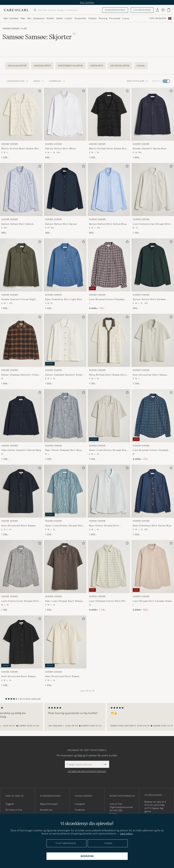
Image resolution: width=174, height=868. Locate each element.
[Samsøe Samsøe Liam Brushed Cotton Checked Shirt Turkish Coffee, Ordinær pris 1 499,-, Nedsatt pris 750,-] (153, 425)
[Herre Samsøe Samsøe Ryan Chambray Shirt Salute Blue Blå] (153, 491)
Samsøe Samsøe (11, 29)
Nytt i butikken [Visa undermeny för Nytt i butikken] (11, 18)
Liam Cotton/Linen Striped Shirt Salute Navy (20, 601)
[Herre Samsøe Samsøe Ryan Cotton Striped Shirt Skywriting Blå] (109, 491)
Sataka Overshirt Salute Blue (150, 149)
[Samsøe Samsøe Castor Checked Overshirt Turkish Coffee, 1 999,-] (21, 350)
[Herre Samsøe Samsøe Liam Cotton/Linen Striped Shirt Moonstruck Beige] (153, 189)
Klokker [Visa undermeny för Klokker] (50, 18)
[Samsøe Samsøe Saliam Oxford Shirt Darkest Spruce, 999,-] (153, 274)
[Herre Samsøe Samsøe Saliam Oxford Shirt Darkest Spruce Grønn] (153, 265)
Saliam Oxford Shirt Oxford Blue (108, 224)
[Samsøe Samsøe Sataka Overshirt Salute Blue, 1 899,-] (153, 123)
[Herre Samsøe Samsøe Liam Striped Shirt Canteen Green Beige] (153, 567)
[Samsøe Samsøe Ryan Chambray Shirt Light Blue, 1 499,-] (65, 274)
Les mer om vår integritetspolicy (87, 771)
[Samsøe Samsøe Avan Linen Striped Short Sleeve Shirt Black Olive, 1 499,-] (65, 576)
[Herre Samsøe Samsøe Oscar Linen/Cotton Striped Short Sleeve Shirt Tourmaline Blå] (65, 491)
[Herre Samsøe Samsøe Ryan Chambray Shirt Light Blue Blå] (65, 265)
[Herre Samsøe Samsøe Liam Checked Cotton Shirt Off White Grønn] (109, 567)
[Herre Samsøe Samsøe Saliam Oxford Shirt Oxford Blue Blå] (109, 189)
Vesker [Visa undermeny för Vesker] (59, 18)
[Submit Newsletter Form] (105, 764)
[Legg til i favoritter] (39, 91)
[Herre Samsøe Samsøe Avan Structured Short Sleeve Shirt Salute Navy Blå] (21, 491)
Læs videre (126, 833)
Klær (24, 29)
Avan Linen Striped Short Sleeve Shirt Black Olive (64, 601)
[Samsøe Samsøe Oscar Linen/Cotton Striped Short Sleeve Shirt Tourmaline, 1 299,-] (65, 500)
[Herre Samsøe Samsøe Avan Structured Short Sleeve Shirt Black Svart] (21, 642)
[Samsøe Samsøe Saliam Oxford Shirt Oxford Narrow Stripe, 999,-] (21, 199)
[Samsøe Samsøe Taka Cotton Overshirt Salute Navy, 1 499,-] (21, 425)
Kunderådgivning (115, 10)
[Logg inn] (157, 10)
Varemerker (80, 18)
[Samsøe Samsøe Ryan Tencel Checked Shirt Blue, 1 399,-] (65, 425)
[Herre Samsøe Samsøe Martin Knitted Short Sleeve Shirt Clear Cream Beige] (21, 114)
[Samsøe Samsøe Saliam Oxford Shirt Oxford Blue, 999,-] (109, 199)
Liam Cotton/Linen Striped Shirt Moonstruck (152, 224)
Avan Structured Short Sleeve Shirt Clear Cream (62, 676)
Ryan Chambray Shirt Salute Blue (152, 526)
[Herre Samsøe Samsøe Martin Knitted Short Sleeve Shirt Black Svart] (109, 114)
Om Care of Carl (14, 810)
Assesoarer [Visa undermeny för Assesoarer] (39, 18)
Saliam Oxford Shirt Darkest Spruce (149, 299)
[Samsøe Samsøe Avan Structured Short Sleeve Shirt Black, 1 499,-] (21, 651)
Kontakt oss (46, 810)
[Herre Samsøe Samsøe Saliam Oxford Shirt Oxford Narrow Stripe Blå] (21, 189)
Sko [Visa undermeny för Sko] (29, 18)
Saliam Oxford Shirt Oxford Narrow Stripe (17, 224)
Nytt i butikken (87, 2)
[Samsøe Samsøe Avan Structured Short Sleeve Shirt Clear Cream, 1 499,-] (65, 651)
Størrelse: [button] (57, 81)
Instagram (80, 804)
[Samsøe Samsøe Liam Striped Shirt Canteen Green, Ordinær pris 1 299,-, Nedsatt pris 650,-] (153, 576)
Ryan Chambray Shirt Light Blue (64, 299)
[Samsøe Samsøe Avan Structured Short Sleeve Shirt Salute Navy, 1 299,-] (21, 500)
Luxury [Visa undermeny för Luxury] (126, 18)
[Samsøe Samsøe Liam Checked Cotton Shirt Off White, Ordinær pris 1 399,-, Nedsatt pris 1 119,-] (109, 576)
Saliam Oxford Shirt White (61, 149)
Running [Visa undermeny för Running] (103, 18)
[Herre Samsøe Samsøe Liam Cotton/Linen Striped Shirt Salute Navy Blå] (21, 567)
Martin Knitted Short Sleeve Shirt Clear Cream (21, 149)
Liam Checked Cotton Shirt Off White (107, 601)
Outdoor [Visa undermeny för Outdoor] (93, 18)
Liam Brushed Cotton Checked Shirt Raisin (107, 299)
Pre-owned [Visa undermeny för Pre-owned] (115, 18)
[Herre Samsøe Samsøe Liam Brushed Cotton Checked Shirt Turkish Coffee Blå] (153, 416)
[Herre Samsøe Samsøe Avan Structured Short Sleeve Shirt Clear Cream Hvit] (65, 642)
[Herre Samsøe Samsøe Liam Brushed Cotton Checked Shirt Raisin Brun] (109, 265)
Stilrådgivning (142, 10)
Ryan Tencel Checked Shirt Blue (63, 450)
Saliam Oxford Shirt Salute (61, 224)
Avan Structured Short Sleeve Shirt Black (18, 676)
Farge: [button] (39, 81)
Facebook (80, 810)
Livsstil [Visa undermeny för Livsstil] (68, 18)
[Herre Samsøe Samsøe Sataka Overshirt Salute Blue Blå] (153, 114)
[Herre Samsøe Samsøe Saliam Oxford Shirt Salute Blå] (65, 189)
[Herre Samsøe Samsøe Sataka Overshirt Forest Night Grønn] (21, 265)
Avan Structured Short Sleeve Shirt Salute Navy (18, 526)
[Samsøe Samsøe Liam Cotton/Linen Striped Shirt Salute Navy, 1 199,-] (21, 576)
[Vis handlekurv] (169, 10)
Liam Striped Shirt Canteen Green (152, 601)
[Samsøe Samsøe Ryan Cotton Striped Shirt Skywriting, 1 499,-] (109, 500)
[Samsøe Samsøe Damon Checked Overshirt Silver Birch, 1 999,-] (65, 350)
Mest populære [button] (137, 81)
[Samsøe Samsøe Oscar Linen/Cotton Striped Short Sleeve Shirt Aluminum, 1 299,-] (109, 425)
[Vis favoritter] (163, 10)
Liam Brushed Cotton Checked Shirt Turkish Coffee (150, 450)
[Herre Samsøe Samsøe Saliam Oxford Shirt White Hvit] (65, 114)
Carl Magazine (158, 18)
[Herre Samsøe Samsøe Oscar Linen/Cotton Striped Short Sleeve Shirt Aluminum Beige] (109, 416)
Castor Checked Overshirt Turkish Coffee (21, 375)
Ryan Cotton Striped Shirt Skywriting (104, 526)
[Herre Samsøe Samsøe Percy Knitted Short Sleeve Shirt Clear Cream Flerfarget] (109, 340)
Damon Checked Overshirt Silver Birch (64, 375)
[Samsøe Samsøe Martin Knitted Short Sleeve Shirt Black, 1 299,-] (109, 123)
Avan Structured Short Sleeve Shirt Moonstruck (150, 375)
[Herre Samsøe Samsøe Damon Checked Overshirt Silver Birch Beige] (65, 340)
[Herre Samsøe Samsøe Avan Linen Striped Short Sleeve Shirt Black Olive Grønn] (65, 567)
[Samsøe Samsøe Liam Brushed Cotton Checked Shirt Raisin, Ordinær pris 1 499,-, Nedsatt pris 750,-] (109, 274)
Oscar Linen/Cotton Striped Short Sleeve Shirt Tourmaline (65, 526)
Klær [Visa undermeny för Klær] (23, 18)
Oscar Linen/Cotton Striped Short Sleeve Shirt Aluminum (109, 450)
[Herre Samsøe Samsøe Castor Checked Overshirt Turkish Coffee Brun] (21, 340)
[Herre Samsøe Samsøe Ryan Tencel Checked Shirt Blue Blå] (65, 416)
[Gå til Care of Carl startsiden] (16, 10)
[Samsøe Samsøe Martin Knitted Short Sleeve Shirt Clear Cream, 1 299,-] (21, 123)
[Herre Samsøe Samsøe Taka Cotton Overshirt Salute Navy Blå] (21, 416)
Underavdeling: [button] (17, 81)
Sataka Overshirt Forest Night (19, 299)
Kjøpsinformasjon (49, 804)
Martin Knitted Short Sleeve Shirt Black (108, 149)
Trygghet (10, 804)
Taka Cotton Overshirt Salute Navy (21, 450)
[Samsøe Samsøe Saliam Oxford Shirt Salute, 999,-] (65, 199)
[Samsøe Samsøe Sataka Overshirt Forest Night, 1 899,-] (21, 274)
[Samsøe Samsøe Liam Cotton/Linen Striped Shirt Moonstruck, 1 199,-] (153, 199)
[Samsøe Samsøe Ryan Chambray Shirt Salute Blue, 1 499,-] (153, 500)
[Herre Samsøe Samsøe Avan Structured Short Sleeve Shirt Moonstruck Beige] (153, 340)
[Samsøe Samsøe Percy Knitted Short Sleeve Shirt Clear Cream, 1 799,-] (109, 350)
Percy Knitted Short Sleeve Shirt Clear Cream (108, 375)
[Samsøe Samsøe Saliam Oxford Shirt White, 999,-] (65, 123)
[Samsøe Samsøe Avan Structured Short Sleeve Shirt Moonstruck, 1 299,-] (153, 350)
